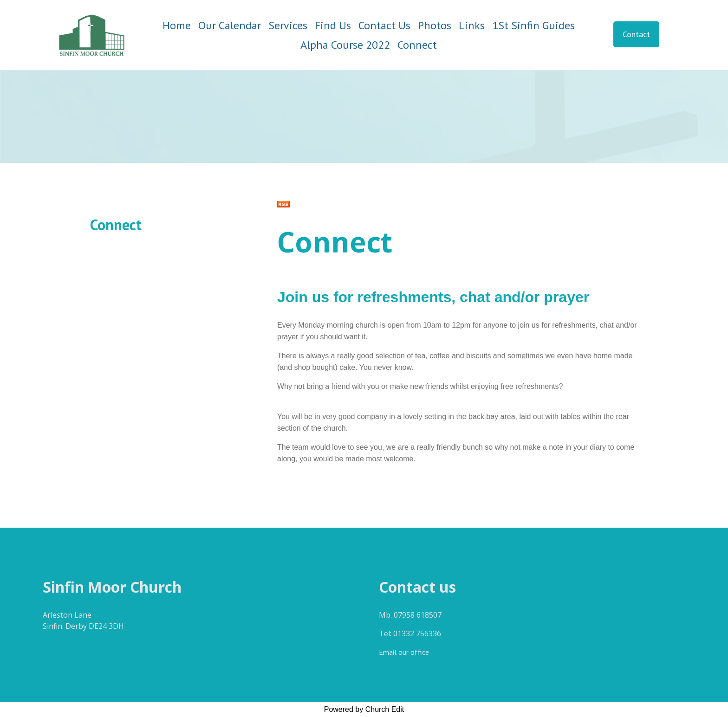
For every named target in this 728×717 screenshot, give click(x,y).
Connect (417, 45)
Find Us (333, 25)
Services (288, 25)
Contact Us (384, 25)
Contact (636, 34)
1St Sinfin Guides (533, 25)
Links (472, 25)
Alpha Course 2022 (345, 45)
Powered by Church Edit (364, 709)
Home (177, 25)
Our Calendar (230, 25)
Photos (435, 25)
